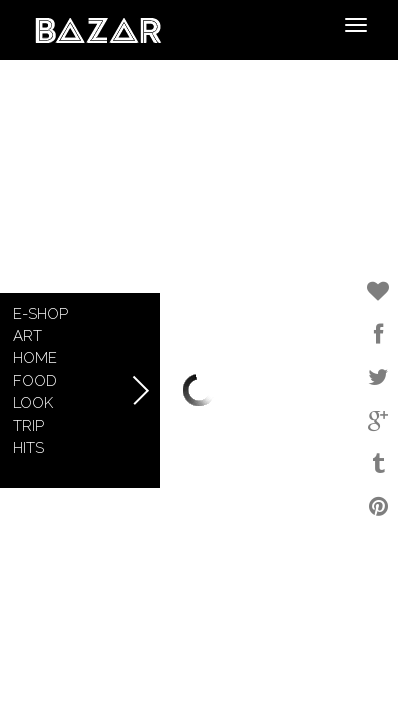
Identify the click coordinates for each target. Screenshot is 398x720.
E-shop (40, 314)
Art (27, 336)
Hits (28, 448)
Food (35, 381)
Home (35, 358)
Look (33, 403)
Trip (28, 426)
